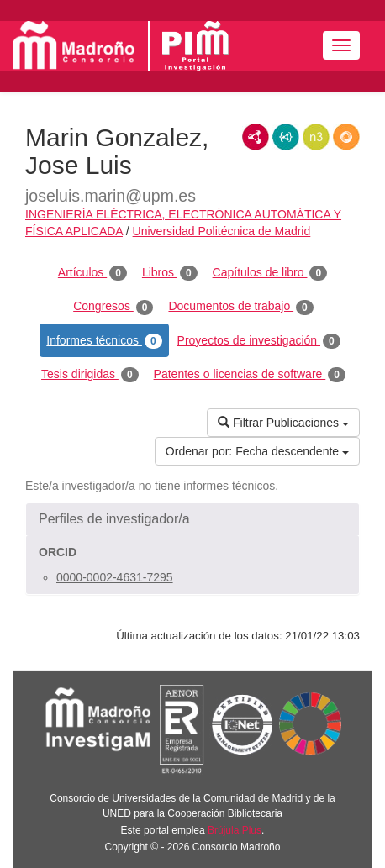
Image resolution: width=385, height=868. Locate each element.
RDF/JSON (346, 137)
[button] (192, 519)
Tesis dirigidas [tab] (90, 375)
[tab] (192, 519)
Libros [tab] (170, 273)
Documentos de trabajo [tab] (240, 307)
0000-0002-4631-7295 (115, 577)
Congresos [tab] (113, 307)
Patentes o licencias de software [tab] (250, 375)
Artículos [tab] (92, 273)
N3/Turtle (316, 137)
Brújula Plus (235, 830)
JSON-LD (286, 137)
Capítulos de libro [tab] (270, 273)
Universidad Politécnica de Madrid (222, 231)
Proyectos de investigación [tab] (259, 341)
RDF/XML (256, 137)
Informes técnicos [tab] (104, 341)
